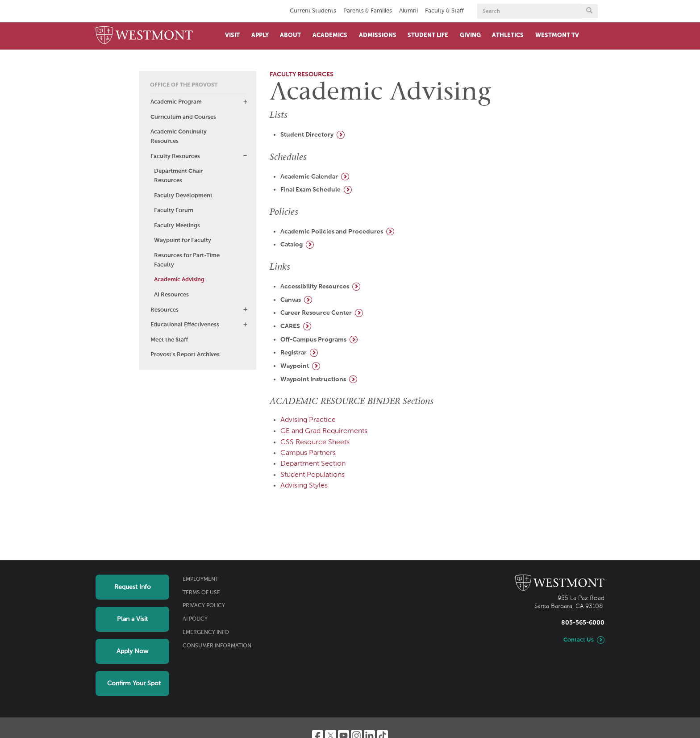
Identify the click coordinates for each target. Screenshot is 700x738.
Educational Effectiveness (185, 325)
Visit (232, 35)
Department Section (313, 464)
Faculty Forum (174, 211)
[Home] (144, 36)
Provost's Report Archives (185, 355)
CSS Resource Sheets (315, 442)
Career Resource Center (316, 313)
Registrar (294, 353)
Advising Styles (304, 486)
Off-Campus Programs (313, 340)
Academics (330, 35)
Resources (165, 310)
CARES (290, 326)
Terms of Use (201, 593)
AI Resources (171, 295)
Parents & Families (368, 11)
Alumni (408, 11)
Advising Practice (308, 420)
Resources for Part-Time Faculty (187, 260)
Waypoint (295, 366)
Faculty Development (183, 196)
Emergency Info (206, 633)
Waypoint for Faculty (183, 240)
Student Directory (307, 135)
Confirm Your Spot (134, 684)
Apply (260, 35)
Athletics (508, 35)
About (290, 35)
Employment (200, 580)
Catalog (292, 245)
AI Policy (195, 619)
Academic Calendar (309, 177)
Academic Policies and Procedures (332, 232)
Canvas (291, 300)
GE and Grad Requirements (324, 431)
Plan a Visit (132, 619)
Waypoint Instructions (313, 379)
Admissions (378, 35)
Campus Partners (308, 453)
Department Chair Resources (178, 176)
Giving (470, 35)
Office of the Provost (184, 85)
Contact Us (579, 640)
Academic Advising (179, 280)
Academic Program (176, 102)
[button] (245, 102)
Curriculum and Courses (183, 117)
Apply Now (132, 651)
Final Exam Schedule (310, 190)
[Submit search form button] (589, 11)
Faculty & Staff (444, 11)
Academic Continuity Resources (179, 137)
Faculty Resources (175, 156)
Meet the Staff (169, 340)
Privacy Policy (204, 606)
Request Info (133, 587)
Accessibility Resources (315, 287)
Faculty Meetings (177, 226)
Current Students (313, 11)
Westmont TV (557, 35)
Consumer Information (217, 646)
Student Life (428, 35)
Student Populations (312, 475)
